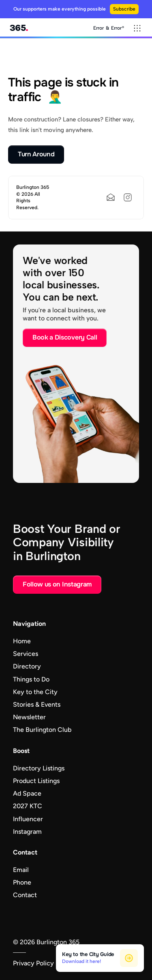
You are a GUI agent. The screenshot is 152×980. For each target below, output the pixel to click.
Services (26, 654)
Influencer (28, 819)
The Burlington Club (42, 730)
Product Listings (36, 781)
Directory (27, 666)
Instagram (27, 832)
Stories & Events (37, 704)
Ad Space (27, 793)
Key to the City (35, 692)
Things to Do (31, 679)
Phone (22, 882)
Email (21, 870)
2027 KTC (28, 806)
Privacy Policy (33, 963)
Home (22, 641)
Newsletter (29, 717)
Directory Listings (39, 768)
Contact (25, 895)
